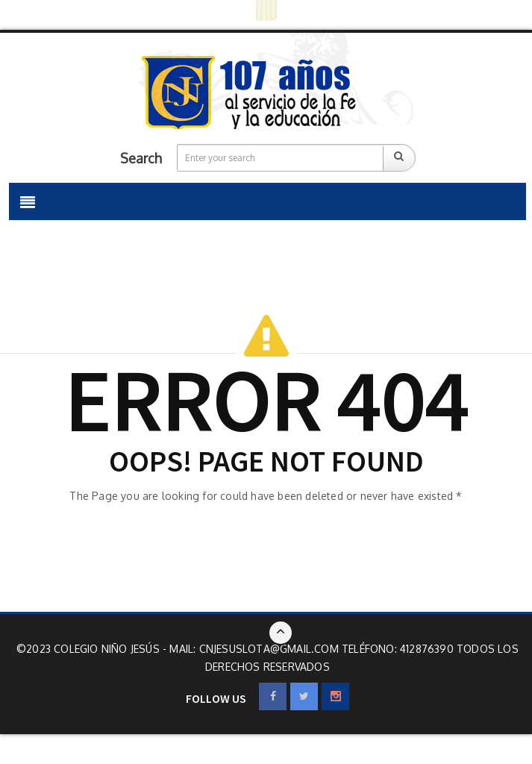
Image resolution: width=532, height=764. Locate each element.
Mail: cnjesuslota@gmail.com (256, 649)
